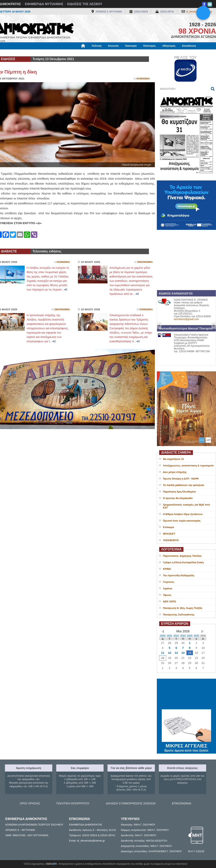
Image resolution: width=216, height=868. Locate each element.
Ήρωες (167, 595)
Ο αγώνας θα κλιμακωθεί (178, 498)
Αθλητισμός (169, 46)
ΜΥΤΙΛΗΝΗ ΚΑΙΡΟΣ (186, 694)
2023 (183, 636)
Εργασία (27, 53)
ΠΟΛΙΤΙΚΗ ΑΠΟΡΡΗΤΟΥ (73, 803)
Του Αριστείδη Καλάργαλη (179, 575)
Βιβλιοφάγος (45, 53)
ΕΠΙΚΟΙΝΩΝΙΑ (182, 803)
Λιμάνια (167, 588)
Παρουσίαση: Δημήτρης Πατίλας (182, 556)
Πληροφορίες (109, 53)
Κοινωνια (143, 79)
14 (183, 653)
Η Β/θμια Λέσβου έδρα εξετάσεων (183, 514)
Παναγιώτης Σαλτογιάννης (179, 615)
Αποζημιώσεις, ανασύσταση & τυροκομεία (188, 466)
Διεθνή (92, 53)
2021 (170, 636)
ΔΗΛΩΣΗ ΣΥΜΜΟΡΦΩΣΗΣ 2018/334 (131, 803)
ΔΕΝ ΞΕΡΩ (169, 601)
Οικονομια (145, 262)
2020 (163, 636)
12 (169, 653)
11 (163, 653)
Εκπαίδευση (189, 46)
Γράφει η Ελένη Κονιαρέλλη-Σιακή (183, 562)
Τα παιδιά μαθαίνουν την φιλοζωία (183, 485)
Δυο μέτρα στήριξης (175, 472)
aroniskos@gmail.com (186, 319)
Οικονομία (131, 46)
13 (176, 653)
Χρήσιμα (77, 53)
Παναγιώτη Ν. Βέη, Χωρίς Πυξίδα (183, 608)
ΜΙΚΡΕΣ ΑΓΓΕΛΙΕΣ (186, 745)
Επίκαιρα (168, 527)
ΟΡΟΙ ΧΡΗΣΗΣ (30, 803)
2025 (196, 636)
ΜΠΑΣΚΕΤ (169, 534)
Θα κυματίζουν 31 (173, 459)
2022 (176, 636)
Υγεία (62, 53)
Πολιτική (97, 46)
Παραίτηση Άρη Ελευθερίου (179, 492)
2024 (190, 636)
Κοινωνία (113, 46)
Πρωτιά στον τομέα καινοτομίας (182, 521)
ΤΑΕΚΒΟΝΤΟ (171, 540)
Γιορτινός (169, 582)
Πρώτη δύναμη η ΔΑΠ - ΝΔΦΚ (181, 479)
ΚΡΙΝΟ (167, 569)
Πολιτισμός (150, 46)
